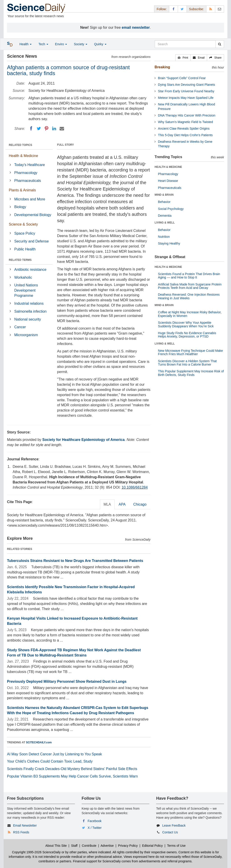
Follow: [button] (162, 9)
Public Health (25, 249)
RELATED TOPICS (21, 145)
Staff (74, 846)
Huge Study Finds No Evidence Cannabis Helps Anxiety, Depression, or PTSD (187, 335)
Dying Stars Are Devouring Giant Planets (186, 85)
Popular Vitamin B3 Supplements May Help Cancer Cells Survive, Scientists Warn (72, 776)
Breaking (162, 67)
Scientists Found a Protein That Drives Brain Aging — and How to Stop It (189, 276)
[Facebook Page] (173, 9)
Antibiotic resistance (30, 270)
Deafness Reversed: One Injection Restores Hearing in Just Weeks (189, 296)
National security (28, 319)
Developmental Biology (33, 215)
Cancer (20, 327)
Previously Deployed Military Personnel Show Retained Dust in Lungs (67, 681)
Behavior (164, 202)
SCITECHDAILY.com (39, 742)
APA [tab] (122, 504)
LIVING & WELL (165, 223)
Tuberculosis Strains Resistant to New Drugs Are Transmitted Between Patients (75, 561)
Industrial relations (29, 303)
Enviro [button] (61, 44)
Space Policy (25, 233)
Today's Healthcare (30, 165)
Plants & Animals (22, 190)
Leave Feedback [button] (174, 825)
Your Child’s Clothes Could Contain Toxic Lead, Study (50, 761)
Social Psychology (171, 209)
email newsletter (136, 27)
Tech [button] (43, 44)
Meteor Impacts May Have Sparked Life (186, 98)
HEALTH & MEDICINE (168, 167)
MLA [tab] (107, 504)
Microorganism (26, 335)
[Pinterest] (46, 128)
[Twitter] (39, 128)
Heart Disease (168, 181)
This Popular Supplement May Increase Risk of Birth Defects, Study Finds (191, 373)
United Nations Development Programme (26, 290)
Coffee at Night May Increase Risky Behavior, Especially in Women (190, 314)
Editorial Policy (152, 846)
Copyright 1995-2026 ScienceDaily (36, 852)
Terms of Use (176, 846)
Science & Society (23, 224)
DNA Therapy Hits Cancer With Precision (187, 115)
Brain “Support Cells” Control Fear (182, 78)
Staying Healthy (169, 243)
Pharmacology (26, 173)
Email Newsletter (25, 825)
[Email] (62, 128)
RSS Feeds (21, 832)
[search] (220, 44)
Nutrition (164, 237)
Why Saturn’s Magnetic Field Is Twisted (185, 122)
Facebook (95, 821)
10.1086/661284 (135, 487)
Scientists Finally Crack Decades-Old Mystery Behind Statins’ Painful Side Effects (72, 769)
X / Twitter (95, 828)
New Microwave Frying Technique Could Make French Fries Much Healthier (190, 352)
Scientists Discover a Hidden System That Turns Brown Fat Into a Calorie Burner (187, 363)
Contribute (89, 846)
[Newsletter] (219, 9)
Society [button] (81, 44)
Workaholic (23, 277)
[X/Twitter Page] (182, 9)
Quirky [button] (100, 44)
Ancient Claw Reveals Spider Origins (184, 128)
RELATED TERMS (20, 260)
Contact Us (170, 832)
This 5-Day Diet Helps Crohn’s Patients (185, 135)
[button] (183, 58)
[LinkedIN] (54, 128)
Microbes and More (30, 199)
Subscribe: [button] (196, 9)
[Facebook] (31, 128)
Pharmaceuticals (28, 181)
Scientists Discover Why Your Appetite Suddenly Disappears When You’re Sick (186, 324)
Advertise (107, 846)
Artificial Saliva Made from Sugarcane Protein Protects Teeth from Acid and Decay (190, 286)
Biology (20, 207)
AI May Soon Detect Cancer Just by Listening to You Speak (54, 754)
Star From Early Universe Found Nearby (186, 91)
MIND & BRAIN (164, 195)
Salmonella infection (30, 311)
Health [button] (25, 44)
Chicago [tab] (140, 504)
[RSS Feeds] (211, 9)
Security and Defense (31, 241)
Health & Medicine (23, 156)
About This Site (56, 846)
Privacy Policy (128, 846)
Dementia (165, 216)
